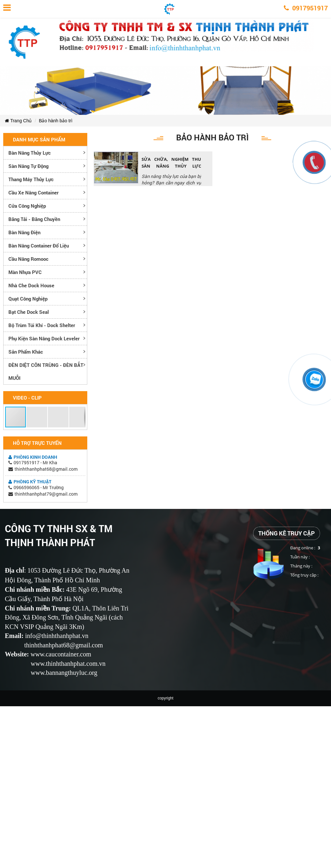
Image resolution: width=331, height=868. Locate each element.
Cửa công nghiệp (27, 206)
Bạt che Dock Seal (29, 312)
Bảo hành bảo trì (56, 121)
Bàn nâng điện (24, 232)
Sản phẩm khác (26, 352)
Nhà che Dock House (31, 285)
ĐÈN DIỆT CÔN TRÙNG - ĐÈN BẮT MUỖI (46, 371)
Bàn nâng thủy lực (30, 153)
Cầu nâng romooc (28, 259)
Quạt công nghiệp (28, 299)
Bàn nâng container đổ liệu (39, 246)
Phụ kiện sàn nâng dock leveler (44, 338)
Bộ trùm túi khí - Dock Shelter (42, 325)
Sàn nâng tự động (28, 166)
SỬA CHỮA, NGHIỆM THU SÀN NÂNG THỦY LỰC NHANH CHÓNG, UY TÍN (171, 166)
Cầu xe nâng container (33, 192)
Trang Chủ (18, 121)
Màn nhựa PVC (25, 272)
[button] (16, 417)
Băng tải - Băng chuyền (34, 219)
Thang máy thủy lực (31, 179)
